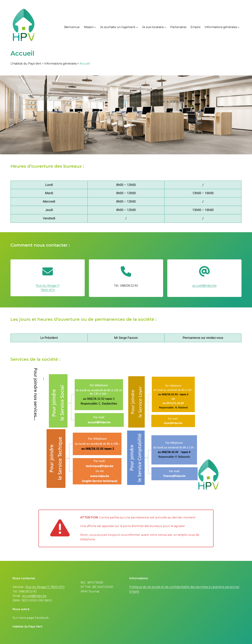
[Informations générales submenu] (239, 27)
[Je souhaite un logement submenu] (137, 27)
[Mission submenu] (95, 27)
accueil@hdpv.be (204, 286)
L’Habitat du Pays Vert (26, 64)
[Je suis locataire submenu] (165, 27)
